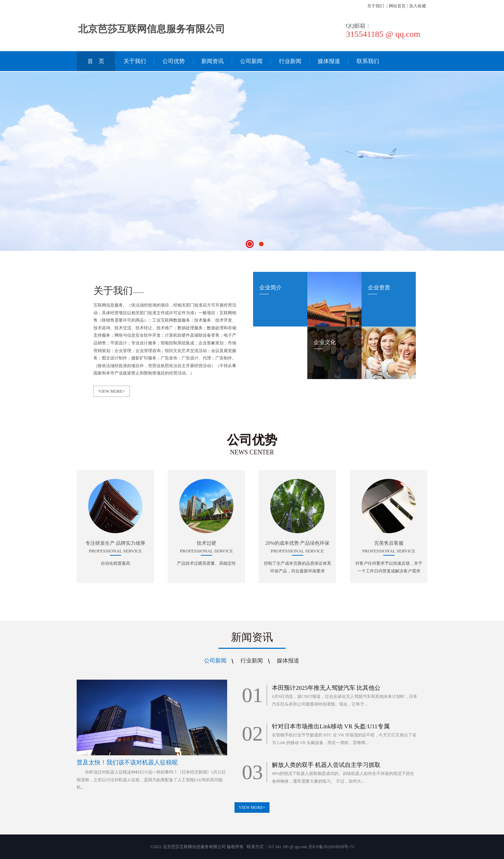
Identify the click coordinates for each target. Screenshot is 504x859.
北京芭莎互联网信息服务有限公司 (152, 29)
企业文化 (325, 342)
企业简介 (271, 287)
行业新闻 (290, 61)
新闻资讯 (212, 61)
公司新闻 (251, 61)
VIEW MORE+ (112, 391)
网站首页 (397, 6)
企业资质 (379, 287)
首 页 (96, 61)
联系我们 (368, 61)
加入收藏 (418, 6)
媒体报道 (329, 61)
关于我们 (376, 6)
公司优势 (174, 61)
